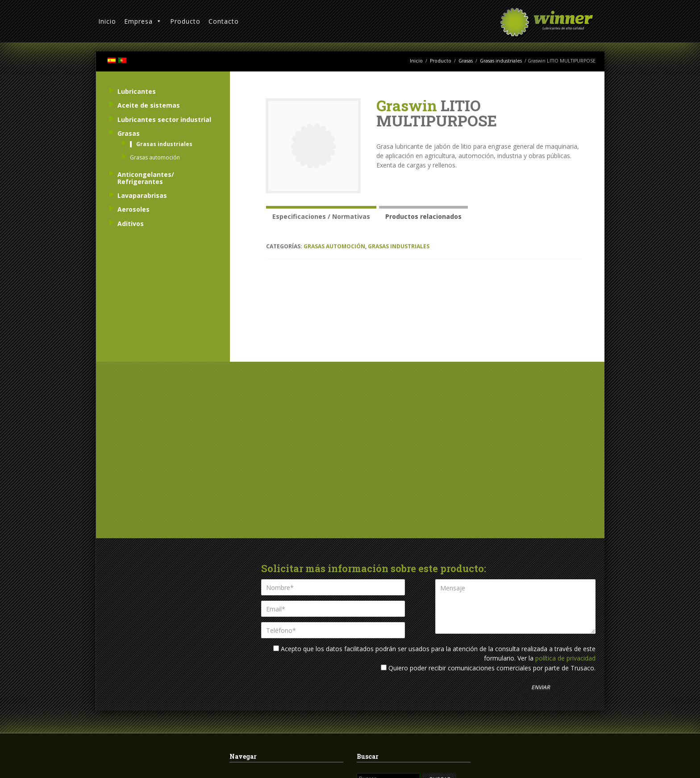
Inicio (107, 21)
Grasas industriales (501, 61)
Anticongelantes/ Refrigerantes (146, 178)
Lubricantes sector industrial (164, 119)
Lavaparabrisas (142, 195)
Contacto (224, 21)
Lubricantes (137, 91)
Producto (185, 21)
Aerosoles (133, 209)
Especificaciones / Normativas (321, 216)
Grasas (466, 61)
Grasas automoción (334, 246)
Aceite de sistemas (149, 105)
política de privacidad (565, 658)
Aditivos (131, 224)
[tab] (321, 215)
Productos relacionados (423, 216)
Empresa (143, 21)
